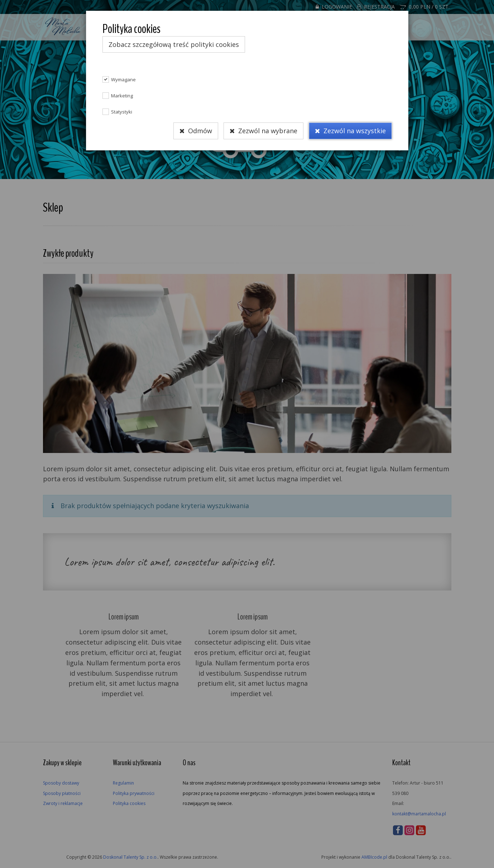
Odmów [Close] (196, 131)
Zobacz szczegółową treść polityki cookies (174, 44)
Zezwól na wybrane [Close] (263, 131)
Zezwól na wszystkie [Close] (350, 131)
